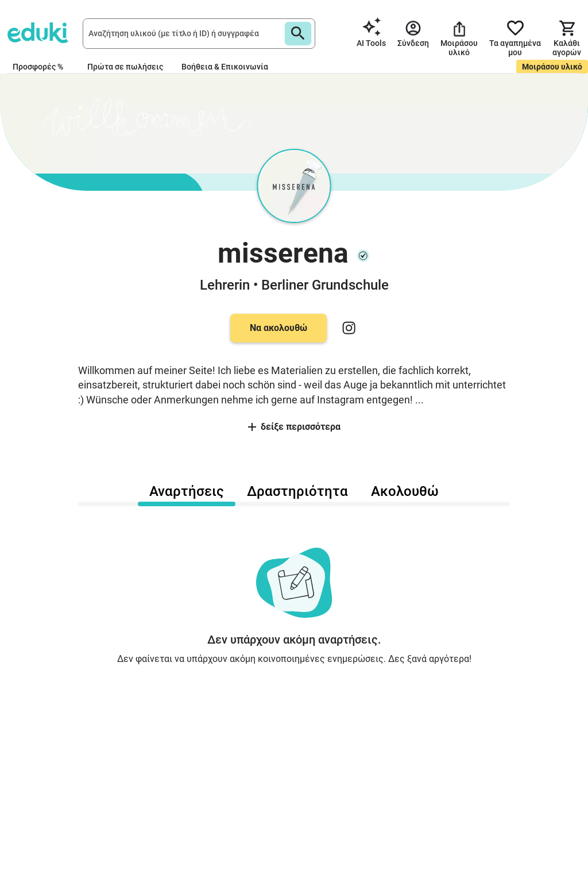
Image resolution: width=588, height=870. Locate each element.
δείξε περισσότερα (294, 427)
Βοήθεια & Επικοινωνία (225, 67)
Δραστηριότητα (297, 491)
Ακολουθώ (405, 491)
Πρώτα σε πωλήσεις (125, 67)
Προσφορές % (38, 67)
